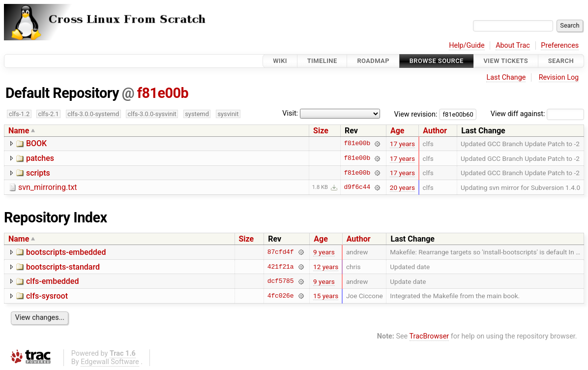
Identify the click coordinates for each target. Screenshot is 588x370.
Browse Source (437, 61)
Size (321, 131)
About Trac (513, 46)
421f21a (281, 267)
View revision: (416, 114)
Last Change (506, 77)
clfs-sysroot (47, 296)
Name (19, 131)
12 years (326, 267)
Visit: (290, 113)
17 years (402, 144)
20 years (402, 187)
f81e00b (163, 93)
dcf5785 (281, 281)
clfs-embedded (52, 281)
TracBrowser (429, 336)
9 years (324, 252)
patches (40, 158)
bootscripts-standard (63, 267)
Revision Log (559, 77)
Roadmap (373, 61)
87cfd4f (281, 252)
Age (397, 131)
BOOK (36, 143)
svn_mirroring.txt (48, 187)
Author (435, 131)
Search (561, 61)
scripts (38, 173)
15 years (326, 296)
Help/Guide (467, 46)
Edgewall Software (110, 362)
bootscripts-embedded (66, 252)
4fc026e (281, 296)
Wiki (280, 61)
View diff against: (537, 114)
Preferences (560, 46)
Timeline (322, 61)
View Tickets (506, 61)
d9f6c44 (357, 187)
